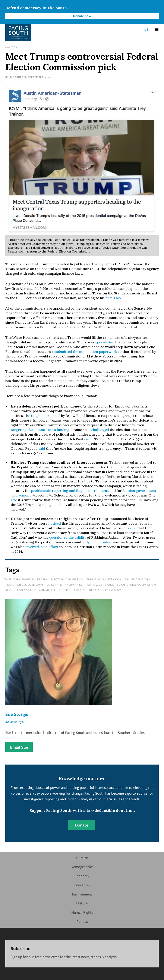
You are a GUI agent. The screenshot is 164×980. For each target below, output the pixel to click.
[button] (157, 30)
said (42, 448)
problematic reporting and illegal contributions (70, 491)
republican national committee (31, 590)
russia (64, 590)
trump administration (104, 579)
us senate (54, 585)
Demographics (82, 867)
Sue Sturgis (18, 77)
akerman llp (75, 585)
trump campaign (138, 579)
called (89, 439)
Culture (82, 858)
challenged (100, 430)
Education (82, 885)
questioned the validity (68, 537)
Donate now (82, 16)
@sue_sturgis (14, 722)
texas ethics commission (136, 585)
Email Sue (19, 747)
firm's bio (113, 298)
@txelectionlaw (99, 542)
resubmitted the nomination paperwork (84, 352)
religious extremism (105, 590)
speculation (105, 342)
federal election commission (60, 579)
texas (10, 585)
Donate (82, 825)
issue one (79, 590)
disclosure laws (31, 585)
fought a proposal (46, 416)
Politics (11, 47)
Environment (82, 894)
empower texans (101, 585)
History (82, 903)
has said (130, 528)
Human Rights (82, 912)
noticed (55, 523)
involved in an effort (42, 547)
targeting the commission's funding (40, 430)
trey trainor (24, 579)
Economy (82, 876)
